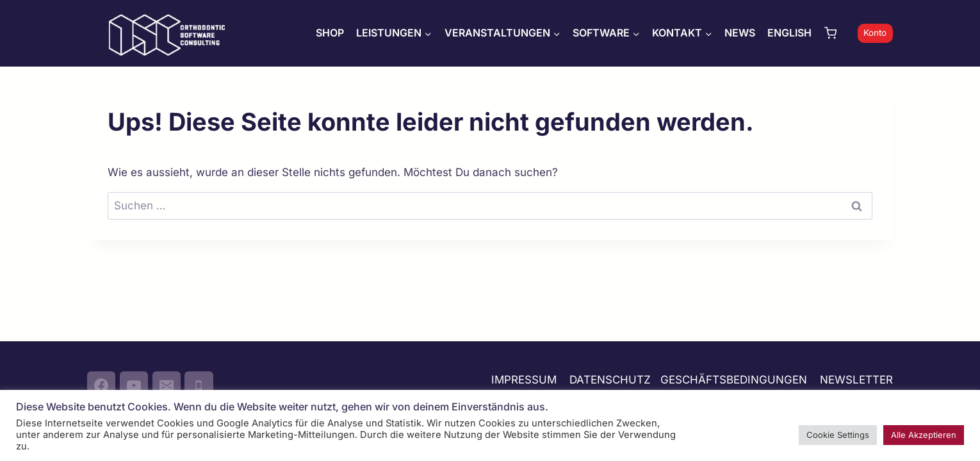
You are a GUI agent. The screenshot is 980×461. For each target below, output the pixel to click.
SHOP (330, 33)
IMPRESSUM (524, 380)
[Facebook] (101, 385)
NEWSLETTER (856, 380)
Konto (875, 33)
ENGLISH (789, 33)
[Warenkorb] (838, 33)
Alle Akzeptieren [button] (924, 435)
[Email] (167, 385)
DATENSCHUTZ (610, 380)
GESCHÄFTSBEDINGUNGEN (735, 380)
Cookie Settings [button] (838, 435)
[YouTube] (134, 385)
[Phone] (199, 385)
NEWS (740, 33)
